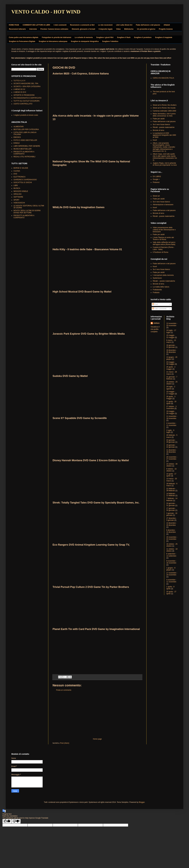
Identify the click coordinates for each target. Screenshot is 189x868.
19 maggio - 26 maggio (171, 412)
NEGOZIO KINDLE (21, 191)
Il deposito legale (106, 29)
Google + (156, 179)
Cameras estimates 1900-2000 (164, 111)
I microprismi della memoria (163, 275)
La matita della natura (161, 287)
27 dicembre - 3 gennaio (172, 519)
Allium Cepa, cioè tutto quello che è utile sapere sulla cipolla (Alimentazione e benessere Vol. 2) (165, 157)
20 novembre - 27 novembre (172, 458)
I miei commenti (60, 25)
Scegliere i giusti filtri (105, 37)
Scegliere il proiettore (143, 37)
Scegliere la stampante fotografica (85, 41)
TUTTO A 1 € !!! (19, 81)
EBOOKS (17, 137)
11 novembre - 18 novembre (172, 417)
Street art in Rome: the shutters (165, 105)
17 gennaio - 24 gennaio (171, 509)
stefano (157, 323)
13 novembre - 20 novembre (172, 324)
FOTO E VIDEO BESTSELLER (25, 140)
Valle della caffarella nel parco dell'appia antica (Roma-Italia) (164, 243)
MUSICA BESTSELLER (23, 149)
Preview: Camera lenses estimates (54, 29)
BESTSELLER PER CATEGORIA (26, 129)
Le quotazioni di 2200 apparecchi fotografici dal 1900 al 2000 (164, 135)
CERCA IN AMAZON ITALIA (163, 78)
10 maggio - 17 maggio (171, 393)
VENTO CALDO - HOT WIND (46, 12)
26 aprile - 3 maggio (171, 398)
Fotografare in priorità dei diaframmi (56, 37)
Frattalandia (157, 290)
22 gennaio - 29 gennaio (171, 441)
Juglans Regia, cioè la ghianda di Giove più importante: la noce (165, 164)
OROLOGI (17, 194)
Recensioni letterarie (17, 29)
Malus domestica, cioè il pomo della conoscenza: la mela (164, 115)
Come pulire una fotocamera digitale (24, 37)
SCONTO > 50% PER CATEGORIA (27, 86)
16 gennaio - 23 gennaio (171, 346)
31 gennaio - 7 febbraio (172, 378)
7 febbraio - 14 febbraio (172, 499)
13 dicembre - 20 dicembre (172, 524)
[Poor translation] (16, 821)
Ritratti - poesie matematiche (164, 127)
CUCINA (17, 171)
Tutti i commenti (159, 309)
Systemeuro (157, 278)
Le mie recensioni (105, 25)
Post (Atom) (65, 743)
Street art (156, 196)
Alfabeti (167, 25)
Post (155, 304)
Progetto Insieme (166, 29)
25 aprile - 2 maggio (171, 368)
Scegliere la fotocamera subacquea (53, 41)
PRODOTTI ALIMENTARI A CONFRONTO (24, 153)
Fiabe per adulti (159, 119)
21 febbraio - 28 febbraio (171, 490)
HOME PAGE (14, 25)
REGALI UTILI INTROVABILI (24, 157)
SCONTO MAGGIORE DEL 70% (26, 84)
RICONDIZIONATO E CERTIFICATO (27, 98)
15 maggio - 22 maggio (171, 336)
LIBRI (16, 185)
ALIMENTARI (19, 127)
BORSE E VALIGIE (21, 168)
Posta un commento (64, 690)
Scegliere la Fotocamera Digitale (22, 41)
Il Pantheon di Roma (161, 252)
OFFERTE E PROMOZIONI (24, 95)
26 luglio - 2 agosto (171, 388)
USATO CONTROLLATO (23, 104)
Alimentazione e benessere (163, 205)
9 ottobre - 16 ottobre (171, 470)
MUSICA (17, 188)
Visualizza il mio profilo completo (155, 329)
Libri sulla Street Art (124, 25)
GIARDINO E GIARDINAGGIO (25, 180)
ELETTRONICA (19, 177)
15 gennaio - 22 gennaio (171, 446)
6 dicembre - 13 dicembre (171, 531)
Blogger (142, 802)
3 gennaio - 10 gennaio (172, 514)
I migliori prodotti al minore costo (26, 115)
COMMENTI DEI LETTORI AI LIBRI (36, 25)
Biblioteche (129, 29)
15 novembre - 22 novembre (172, 538)
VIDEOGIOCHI (19, 203)
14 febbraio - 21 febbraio (171, 495)
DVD (15, 174)
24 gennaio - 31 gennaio (171, 504)
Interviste (33, 29)
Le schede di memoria (84, 37)
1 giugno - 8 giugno (171, 569)
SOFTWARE (18, 197)
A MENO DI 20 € (20, 92)
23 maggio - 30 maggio (171, 363)
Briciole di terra (158, 130)
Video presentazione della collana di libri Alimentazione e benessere (164, 230)
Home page (97, 739)
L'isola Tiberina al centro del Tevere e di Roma (163, 238)
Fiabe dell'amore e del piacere (148, 25)
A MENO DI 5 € (19, 89)
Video (118, 29)
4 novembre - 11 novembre (171, 424)
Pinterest (156, 182)
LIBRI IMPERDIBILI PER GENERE (27, 146)
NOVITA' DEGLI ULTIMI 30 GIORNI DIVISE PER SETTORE (27, 212)
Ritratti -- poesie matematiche (164, 281)
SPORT (16, 200)
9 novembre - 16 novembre (171, 562)
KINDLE (17, 143)
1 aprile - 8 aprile (170, 588)
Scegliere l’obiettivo (110, 41)
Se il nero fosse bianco (161, 124)
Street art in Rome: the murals (164, 108)
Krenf (155, 140)
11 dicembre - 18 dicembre (172, 451)
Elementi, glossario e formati (84, 29)
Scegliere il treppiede (164, 37)
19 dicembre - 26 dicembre (172, 351)
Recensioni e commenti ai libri (82, 25)
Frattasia (156, 292)
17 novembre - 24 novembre (172, 574)
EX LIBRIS (157, 177)
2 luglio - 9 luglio (170, 431)
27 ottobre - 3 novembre (171, 407)
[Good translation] (7, 821)
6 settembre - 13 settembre (171, 555)
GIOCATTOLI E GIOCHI (23, 182)
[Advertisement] (97, 715)
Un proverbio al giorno (146, 29)
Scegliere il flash (124, 37)
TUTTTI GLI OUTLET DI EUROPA (27, 101)
